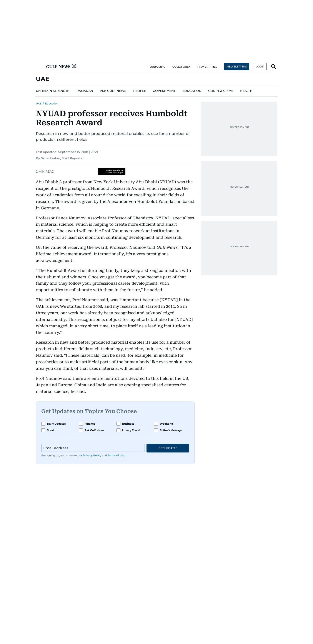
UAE (39, 103)
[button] (39, 67)
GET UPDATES (168, 448)
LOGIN (260, 66)
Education (52, 103)
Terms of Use (116, 455)
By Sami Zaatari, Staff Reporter (60, 158)
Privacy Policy (92, 455)
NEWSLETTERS (237, 66)
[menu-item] (53, 91)
